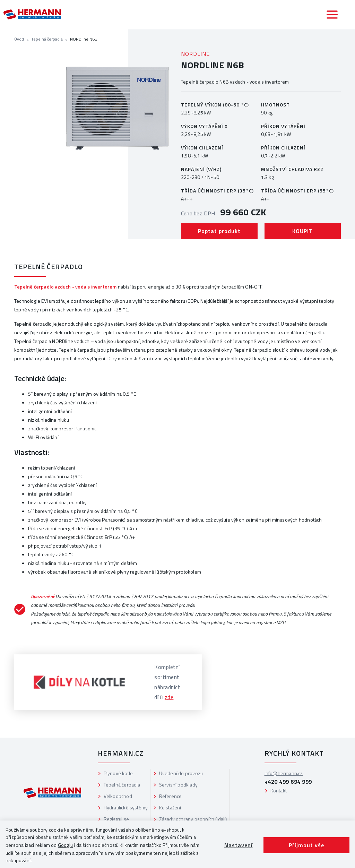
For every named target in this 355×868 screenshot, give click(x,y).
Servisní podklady (178, 785)
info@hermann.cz (284, 773)
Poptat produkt (219, 231)
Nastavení (239, 845)
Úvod (19, 39)
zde (169, 697)
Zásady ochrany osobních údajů (193, 819)
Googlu (65, 845)
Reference (171, 796)
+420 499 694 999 (288, 782)
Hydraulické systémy (126, 807)
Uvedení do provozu (181, 773)
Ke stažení (170, 807)
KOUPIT (302, 231)
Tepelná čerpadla (47, 39)
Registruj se (116, 819)
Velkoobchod (118, 796)
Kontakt (279, 790)
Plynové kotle (118, 773)
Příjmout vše (306, 845)
